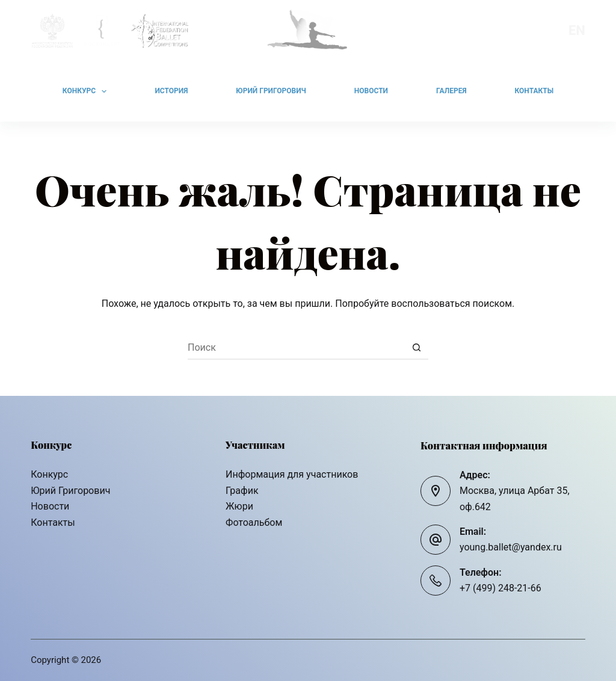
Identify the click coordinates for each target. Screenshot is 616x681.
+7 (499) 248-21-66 (500, 588)
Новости (371, 91)
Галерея (451, 91)
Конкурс (87, 91)
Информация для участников (292, 474)
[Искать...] (296, 348)
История (171, 91)
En (577, 30)
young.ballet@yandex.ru (511, 547)
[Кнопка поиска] (416, 348)
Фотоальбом (254, 522)
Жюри (239, 506)
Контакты (534, 91)
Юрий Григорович (271, 91)
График (242, 491)
